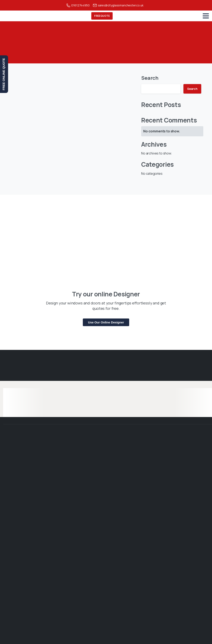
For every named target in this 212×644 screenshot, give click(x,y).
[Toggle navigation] (206, 16)
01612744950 (78, 5)
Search (150, 78)
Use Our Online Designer (106, 322)
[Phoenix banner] (106, 231)
